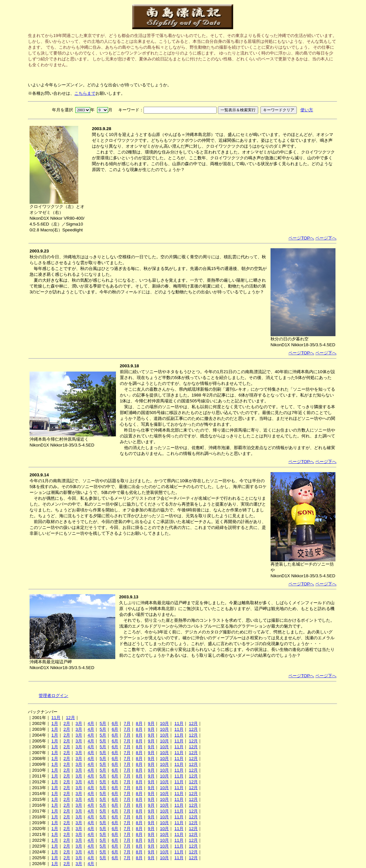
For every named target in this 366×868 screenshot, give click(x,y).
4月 (91, 723)
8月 (139, 723)
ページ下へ (326, 238)
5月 (103, 723)
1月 (55, 723)
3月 (79, 723)
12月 (70, 718)
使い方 (307, 110)
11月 (56, 718)
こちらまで (85, 93)
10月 (164, 723)
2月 (67, 723)
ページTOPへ (301, 238)
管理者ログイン (53, 696)
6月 (115, 723)
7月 (127, 723)
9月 (151, 723)
